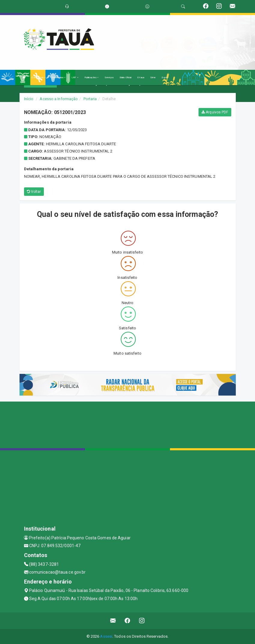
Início (29, 99)
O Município (39, 77)
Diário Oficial (125, 77)
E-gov (165, 77)
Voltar (34, 192)
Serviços (109, 77)
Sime (153, 77)
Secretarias (59, 77)
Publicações (91, 77)
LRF (75, 77)
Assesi (106, 636)
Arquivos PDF (215, 112)
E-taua (141, 77)
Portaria (90, 99)
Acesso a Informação (59, 99)
